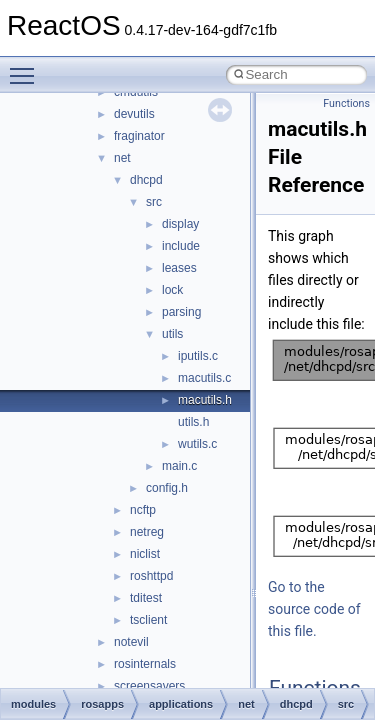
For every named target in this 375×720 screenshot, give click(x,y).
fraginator (139, 136)
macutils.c (204, 378)
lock (172, 290)
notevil (131, 642)
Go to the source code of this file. (314, 609)
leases (179, 268)
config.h (167, 488)
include (181, 246)
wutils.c (197, 444)
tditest (146, 598)
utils (172, 334)
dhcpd (146, 180)
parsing (181, 312)
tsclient (148, 620)
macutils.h (205, 400)
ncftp (143, 510)
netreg (147, 532)
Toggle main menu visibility (27, 67)
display (180, 224)
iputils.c (198, 356)
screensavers (149, 686)
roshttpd (151, 576)
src (154, 202)
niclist (145, 554)
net (122, 158)
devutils (134, 114)
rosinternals (145, 664)
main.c (179, 466)
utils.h (193, 422)
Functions (346, 103)
